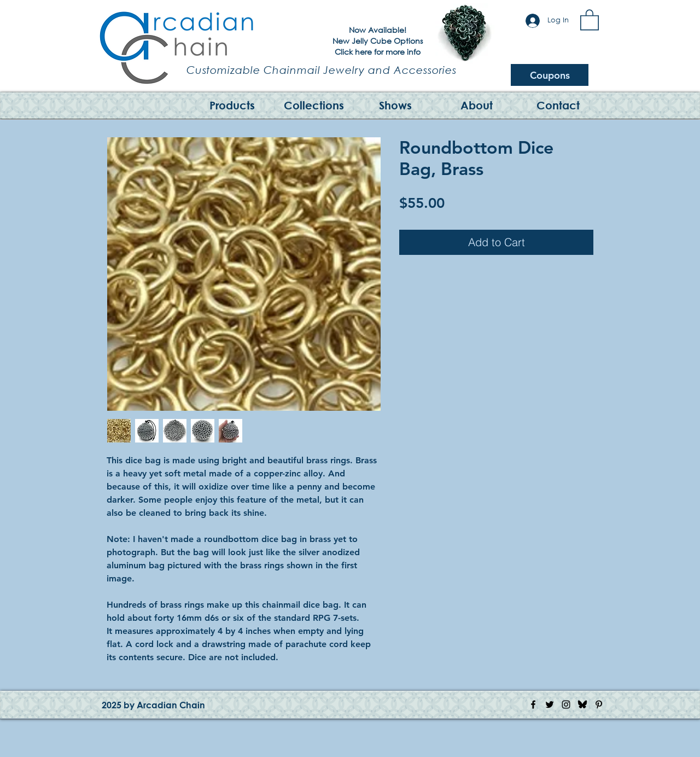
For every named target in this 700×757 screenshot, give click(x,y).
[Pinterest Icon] (599, 704)
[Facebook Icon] (533, 704)
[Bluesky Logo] (582, 704)
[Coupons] (550, 75)
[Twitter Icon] (550, 704)
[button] (590, 19)
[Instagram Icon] (566, 704)
